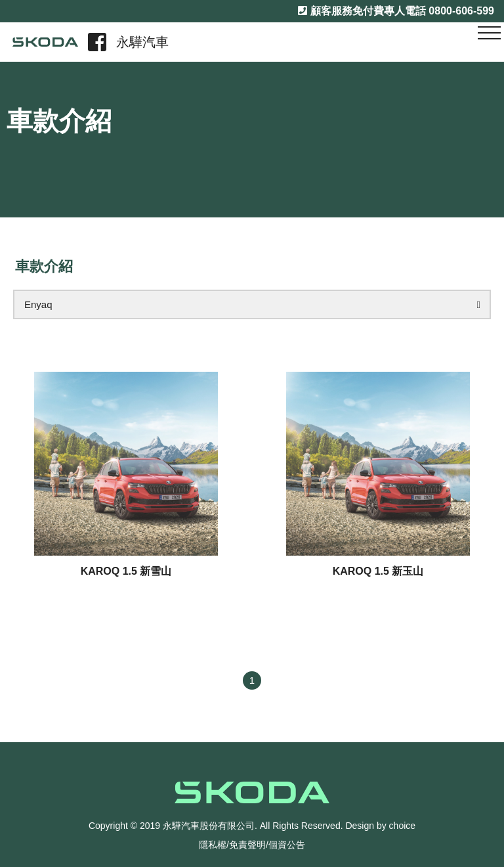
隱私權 (213, 845)
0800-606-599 (461, 11)
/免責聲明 (246, 845)
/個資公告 (285, 845)
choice (402, 826)
